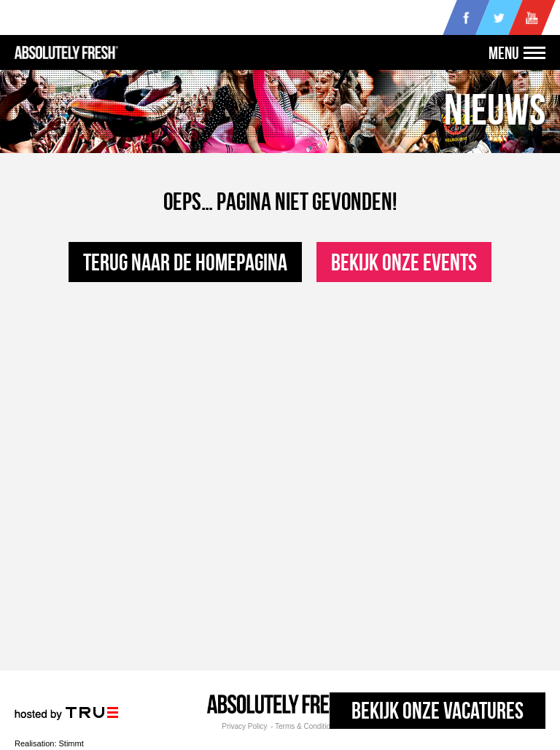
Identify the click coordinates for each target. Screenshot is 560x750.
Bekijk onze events (404, 262)
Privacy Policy (244, 727)
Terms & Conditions (307, 727)
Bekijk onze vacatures (437, 710)
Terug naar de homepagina (185, 262)
